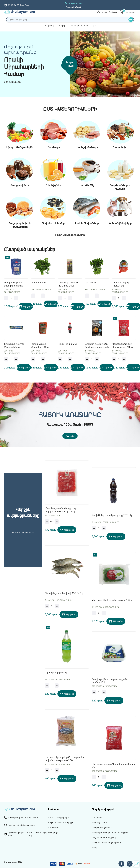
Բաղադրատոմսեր (79, 25)
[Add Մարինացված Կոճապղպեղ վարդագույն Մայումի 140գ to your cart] (67, 530)
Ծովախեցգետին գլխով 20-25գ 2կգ (65, 593)
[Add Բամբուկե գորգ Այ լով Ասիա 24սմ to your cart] (78, 306)
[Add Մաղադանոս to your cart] (51, 304)
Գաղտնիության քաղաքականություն (110, 832)
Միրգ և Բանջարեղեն (59, 817)
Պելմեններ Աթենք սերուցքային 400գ (122, 345)
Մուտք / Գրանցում (107, 12)
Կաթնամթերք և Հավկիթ (60, 822)
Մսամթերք (54, 827)
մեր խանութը (12, 82)
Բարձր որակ (70, 64)
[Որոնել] (131, 20)
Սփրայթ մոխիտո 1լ (56, 672)
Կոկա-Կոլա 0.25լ (67, 344)
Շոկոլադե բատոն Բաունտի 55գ (14, 345)
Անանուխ (90, 282)
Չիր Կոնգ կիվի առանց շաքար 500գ (112, 600)
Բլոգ (94, 25)
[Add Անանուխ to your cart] (105, 304)
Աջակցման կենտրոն (74, 7)
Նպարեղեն (54, 832)
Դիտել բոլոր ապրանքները (23, 532)
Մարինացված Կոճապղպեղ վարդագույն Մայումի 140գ (60, 510)
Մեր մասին (98, 817)
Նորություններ (99, 822)
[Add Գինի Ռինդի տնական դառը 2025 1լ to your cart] (116, 537)
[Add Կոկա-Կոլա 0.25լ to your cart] (78, 368)
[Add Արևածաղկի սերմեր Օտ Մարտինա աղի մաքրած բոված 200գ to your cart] (67, 779)
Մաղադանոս (38, 282)
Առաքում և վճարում (102, 827)
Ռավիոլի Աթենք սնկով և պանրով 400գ (14, 284)
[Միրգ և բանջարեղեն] (105, 64)
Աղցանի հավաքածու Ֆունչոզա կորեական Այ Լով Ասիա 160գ (97, 346)
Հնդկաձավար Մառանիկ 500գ (40, 345)
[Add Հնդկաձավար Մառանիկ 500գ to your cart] (51, 368)
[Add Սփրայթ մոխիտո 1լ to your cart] (67, 694)
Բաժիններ (49, 25)
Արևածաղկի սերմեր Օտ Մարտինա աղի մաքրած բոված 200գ (65, 759)
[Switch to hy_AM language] (134, 5)
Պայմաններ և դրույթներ (104, 837)
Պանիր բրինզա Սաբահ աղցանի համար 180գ (110, 681)
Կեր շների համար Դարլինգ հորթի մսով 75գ (114, 765)
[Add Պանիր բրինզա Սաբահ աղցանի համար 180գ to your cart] (114, 701)
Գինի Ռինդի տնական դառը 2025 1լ (112, 515)
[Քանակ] (11, 298)
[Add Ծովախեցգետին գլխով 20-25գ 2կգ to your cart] (69, 614)
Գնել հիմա (70, 436)
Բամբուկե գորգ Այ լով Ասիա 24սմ (68, 284)
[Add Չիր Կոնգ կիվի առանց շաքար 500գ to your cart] (116, 621)
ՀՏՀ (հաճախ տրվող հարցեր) (106, 842)
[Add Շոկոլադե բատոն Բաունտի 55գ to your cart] (24, 368)
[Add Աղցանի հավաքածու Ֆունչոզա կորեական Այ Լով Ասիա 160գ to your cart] (107, 368)
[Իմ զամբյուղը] (128, 12)
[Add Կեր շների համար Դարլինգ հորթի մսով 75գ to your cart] (114, 785)
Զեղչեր (62, 25)
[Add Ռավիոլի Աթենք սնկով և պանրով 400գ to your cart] (26, 306)
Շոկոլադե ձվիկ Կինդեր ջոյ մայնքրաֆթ (120, 284)
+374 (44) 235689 (74, 3)
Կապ (94, 847)
